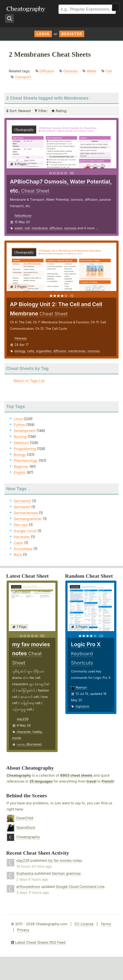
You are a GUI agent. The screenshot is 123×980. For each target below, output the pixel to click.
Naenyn (81, 687)
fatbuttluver (23, 216)
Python (19, 425)
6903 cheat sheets (76, 775)
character (24, 732)
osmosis (70, 228)
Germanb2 (22, 501)
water (19, 228)
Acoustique (23, 549)
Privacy (23, 930)
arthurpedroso (28, 887)
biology (20, 351)
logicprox (82, 706)
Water (92, 71)
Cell (109, 71)
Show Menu (116, 7)
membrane (39, 228)
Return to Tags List (29, 381)
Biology (20, 455)
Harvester (22, 537)
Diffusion (47, 71)
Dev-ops (21, 525)
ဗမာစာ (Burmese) (29, 744)
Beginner (21, 466)
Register (72, 34)
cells (31, 351)
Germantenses (26, 513)
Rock (18, 555)
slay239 (23, 719)
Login (43, 34)
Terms (106, 924)
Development (25, 431)
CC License (84, 924)
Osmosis (71, 71)
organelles (44, 351)
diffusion (56, 228)
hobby (37, 732)
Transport (23, 77)
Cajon (18, 543)
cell (27, 228)
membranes (77, 351)
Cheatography (19, 775)
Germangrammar (28, 519)
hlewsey (21, 338)
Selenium (21, 443)
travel (92, 781)
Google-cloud (25, 531)
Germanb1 (22, 507)
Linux (18, 419)
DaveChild (25, 818)
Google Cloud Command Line (80, 887)
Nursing (20, 437)
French (108, 781)
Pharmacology (26, 461)
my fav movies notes (65, 860)
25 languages (41, 781)
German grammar (66, 873)
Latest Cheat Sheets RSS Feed (38, 942)
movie (17, 738)
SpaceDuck (26, 827)
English (20, 472)
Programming (25, 449)
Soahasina (25, 873)
